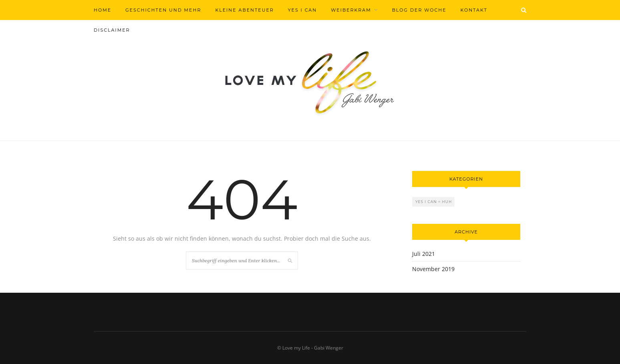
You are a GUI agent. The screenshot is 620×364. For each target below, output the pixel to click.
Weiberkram (351, 10)
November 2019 (433, 269)
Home (103, 10)
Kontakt (474, 10)
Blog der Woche (419, 10)
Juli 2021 (424, 254)
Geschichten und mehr (163, 10)
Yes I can (302, 10)
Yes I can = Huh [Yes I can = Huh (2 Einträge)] (434, 202)
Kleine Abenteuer (244, 10)
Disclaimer (112, 30)
